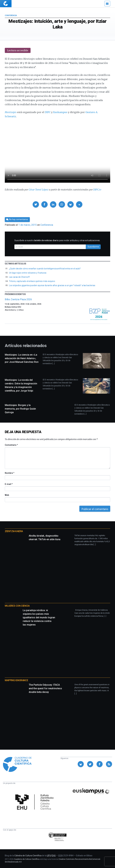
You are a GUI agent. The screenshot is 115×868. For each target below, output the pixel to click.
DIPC (48, 112)
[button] (36, 204)
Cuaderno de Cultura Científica (27, 859)
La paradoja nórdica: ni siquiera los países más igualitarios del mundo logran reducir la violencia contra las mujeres (39, 617)
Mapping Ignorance (16, 680)
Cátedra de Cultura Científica (28, 856)
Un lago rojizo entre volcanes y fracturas (28, 273)
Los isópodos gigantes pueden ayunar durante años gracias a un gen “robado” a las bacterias (52, 285)
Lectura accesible (18, 50)
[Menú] (107, 4)
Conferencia (11, 15)
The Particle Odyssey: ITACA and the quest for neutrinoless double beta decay (45, 688)
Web (7, 495)
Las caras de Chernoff (19, 277)
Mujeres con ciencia (17, 606)
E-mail (9, 484)
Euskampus (60, 112)
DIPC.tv (97, 190)
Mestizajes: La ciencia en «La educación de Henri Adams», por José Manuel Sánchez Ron (22, 358)
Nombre (9, 473)
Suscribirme (93, 247)
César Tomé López (38, 190)
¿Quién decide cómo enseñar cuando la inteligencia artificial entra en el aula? (45, 269)
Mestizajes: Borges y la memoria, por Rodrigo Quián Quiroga (20, 409)
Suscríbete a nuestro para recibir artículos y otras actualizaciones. (57, 240)
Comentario (11, 445)
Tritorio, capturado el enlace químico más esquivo (32, 281)
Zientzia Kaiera (14, 531)
